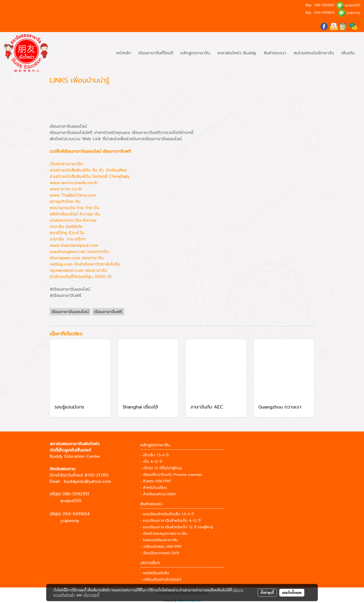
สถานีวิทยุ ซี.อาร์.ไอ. (67, 233)
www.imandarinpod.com (74, 245)
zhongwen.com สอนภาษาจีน (77, 258)
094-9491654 (324, 13)
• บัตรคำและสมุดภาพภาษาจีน (164, 534)
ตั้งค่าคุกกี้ (267, 593)
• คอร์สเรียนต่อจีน (154, 573)
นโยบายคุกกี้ (91, 595)
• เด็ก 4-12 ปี (151, 462)
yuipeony (354, 13)
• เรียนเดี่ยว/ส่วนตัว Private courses (171, 475)
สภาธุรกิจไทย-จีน (65, 201)
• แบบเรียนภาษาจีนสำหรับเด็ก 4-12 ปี (170, 521)
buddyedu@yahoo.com (87, 481)
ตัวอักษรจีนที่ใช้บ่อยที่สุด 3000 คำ (81, 277)
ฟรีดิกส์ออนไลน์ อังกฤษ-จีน (75, 214)
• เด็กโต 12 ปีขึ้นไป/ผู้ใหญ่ (161, 468)
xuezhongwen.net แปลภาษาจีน (79, 252)
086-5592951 (324, 5)
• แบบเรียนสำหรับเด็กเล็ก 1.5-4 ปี (167, 514)
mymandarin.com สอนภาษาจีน (78, 270)
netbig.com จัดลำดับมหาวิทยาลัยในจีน (85, 264)
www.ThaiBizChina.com (73, 195)
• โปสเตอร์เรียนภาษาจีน (159, 540)
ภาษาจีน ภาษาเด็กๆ (68, 239)
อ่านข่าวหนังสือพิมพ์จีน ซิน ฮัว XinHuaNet (88, 170)
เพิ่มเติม (348, 53)
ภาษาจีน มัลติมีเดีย (66, 227)
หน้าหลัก (124, 53)
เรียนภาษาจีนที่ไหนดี (156, 53)
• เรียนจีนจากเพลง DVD (160, 553)
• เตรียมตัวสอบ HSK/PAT (161, 547)
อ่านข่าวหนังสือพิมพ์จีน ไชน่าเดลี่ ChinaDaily (90, 176)
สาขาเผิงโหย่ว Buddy (237, 53)
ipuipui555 (353, 5)
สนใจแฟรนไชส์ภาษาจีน (314, 53)
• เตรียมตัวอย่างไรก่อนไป (161, 580)
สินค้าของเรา (275, 53)
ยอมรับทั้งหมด (292, 593)
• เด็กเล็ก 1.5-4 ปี (154, 455)
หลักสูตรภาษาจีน (195, 53)
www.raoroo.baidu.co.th (74, 183)
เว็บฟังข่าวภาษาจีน (66, 164)
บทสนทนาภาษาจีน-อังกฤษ (73, 220)
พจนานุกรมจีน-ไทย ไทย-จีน (74, 208)
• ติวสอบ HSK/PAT (156, 481)
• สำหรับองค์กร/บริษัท (158, 494)
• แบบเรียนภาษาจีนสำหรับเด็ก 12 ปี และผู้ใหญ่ (177, 527)
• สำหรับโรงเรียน (154, 488)
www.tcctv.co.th (66, 189)
